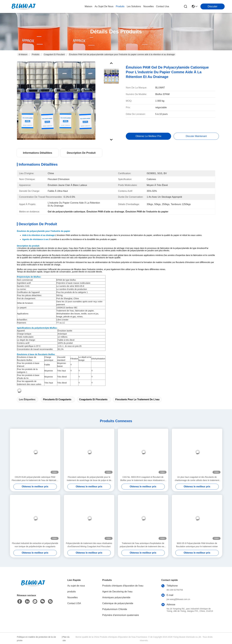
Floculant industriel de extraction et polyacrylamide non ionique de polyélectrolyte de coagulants (35, 545)
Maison (88, 6)
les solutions (134, 6)
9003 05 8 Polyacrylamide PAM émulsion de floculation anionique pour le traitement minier (197, 545)
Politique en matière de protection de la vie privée (37, 639)
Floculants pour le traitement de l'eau (137, 399)
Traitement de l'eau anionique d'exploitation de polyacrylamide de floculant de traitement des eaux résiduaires (143, 545)
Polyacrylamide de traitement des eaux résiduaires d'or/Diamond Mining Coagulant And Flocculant (89, 545)
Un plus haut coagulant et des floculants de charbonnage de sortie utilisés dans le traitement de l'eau (197, 479)
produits (120, 6)
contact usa (163, 6)
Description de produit (81, 153)
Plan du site (66, 639)
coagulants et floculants (93, 399)
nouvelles (149, 6)
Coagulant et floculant (54, 54)
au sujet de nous (104, 6)
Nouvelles (73, 597)
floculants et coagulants (57, 399)
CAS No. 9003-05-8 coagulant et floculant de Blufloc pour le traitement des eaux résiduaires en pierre (143, 479)
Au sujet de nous (76, 586)
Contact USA (74, 603)
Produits (36, 54)
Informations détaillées (37, 153)
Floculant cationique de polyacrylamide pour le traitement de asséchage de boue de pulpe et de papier (89, 479)
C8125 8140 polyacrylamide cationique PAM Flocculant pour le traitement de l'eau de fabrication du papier (35, 479)
